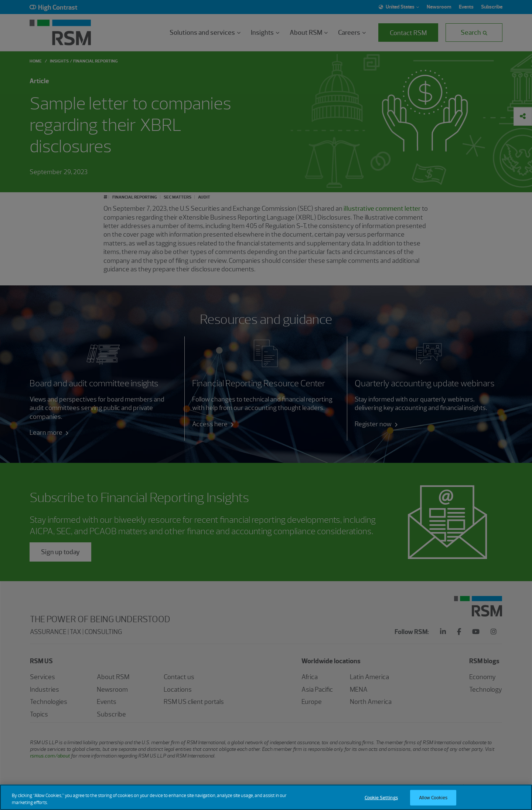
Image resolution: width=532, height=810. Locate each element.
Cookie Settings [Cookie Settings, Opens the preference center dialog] (381, 802)
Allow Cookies (433, 802)
